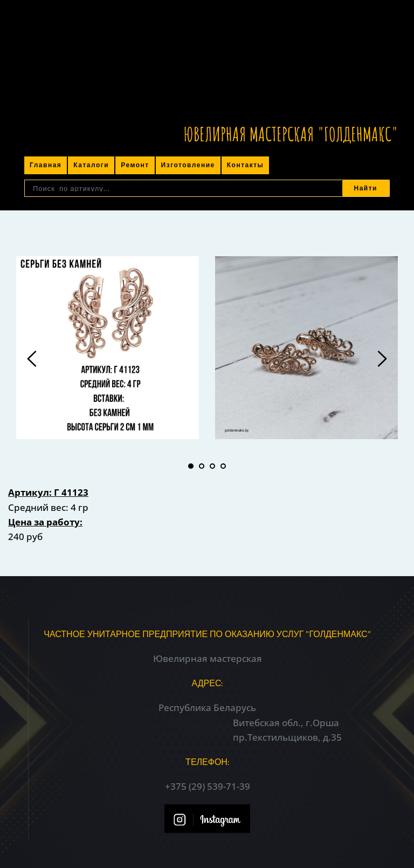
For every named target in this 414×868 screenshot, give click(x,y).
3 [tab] (212, 466)
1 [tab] (191, 466)
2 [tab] (202, 466)
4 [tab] (223, 466)
